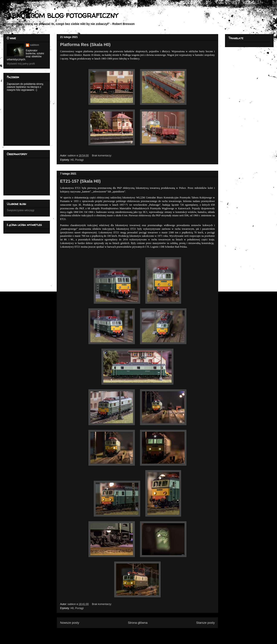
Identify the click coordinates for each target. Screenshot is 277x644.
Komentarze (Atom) (144, 633)
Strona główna (138, 623)
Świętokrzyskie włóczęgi (21, 210)
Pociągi (79, 160)
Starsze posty (206, 623)
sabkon (35, 45)
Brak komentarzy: (102, 156)
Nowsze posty (70, 623)
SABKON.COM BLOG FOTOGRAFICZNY (61, 15)
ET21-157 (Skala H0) (80, 181)
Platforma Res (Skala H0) (85, 45)
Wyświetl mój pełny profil (21, 64)
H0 (72, 160)
